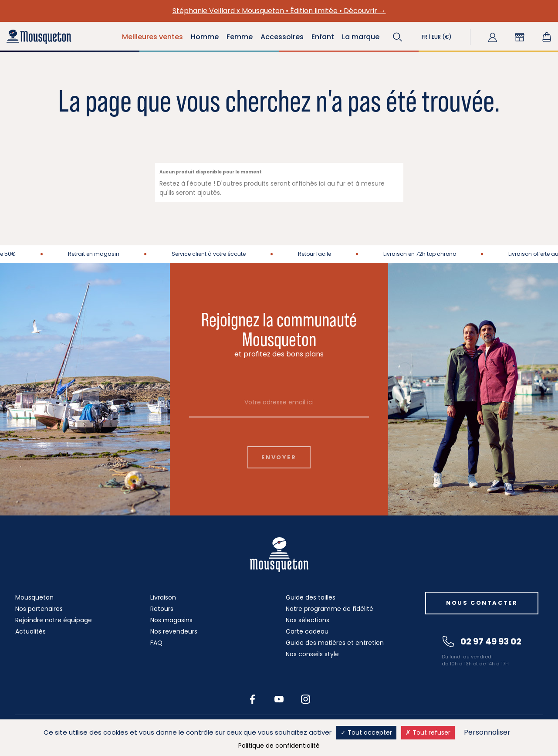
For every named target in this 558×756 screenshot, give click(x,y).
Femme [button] (240, 37)
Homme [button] (205, 37)
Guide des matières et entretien (335, 643)
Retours (162, 609)
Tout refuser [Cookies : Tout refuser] (428, 732)
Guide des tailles (311, 597)
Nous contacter (482, 603)
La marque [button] (361, 37)
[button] (398, 37)
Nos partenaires (39, 609)
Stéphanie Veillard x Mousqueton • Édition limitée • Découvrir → (279, 11)
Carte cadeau (307, 631)
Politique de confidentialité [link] (279, 746)
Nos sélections (308, 620)
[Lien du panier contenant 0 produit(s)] (547, 37)
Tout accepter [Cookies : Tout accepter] (366, 732)
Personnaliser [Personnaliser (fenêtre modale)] (487, 732)
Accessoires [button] (282, 37)
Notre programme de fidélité (330, 609)
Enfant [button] (323, 37)
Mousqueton (34, 597)
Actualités (30, 631)
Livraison (163, 597)
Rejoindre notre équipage (54, 620)
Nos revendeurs (174, 631)
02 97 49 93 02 (482, 641)
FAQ (156, 643)
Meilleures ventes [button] (152, 37)
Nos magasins (171, 620)
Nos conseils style (312, 654)
